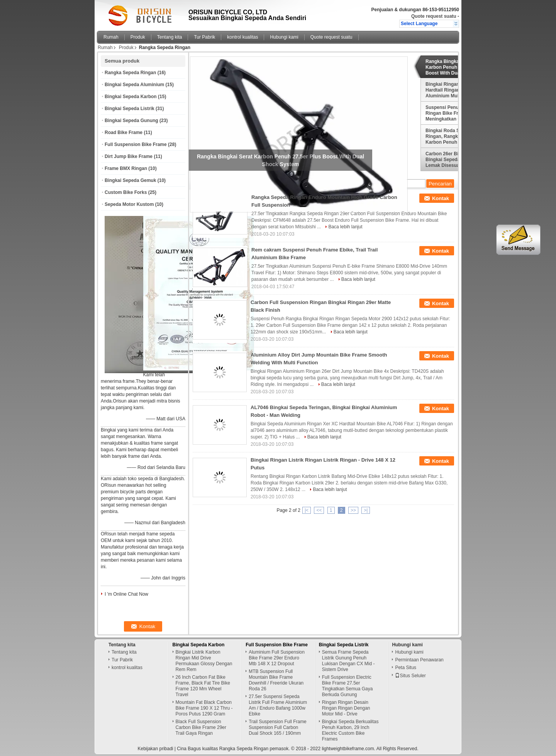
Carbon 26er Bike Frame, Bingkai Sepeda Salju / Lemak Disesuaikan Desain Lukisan (453, 160)
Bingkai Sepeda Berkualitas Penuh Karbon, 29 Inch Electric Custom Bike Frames (350, 730)
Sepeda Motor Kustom (129, 204)
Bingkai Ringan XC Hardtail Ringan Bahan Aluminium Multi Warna (451, 90)
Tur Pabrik (204, 37)
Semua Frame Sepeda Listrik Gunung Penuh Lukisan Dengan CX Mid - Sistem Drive (348, 661)
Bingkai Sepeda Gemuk (130, 180)
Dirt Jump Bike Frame (129, 156)
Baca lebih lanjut (345, 227)
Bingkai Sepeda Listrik (130, 109)
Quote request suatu (434, 16)
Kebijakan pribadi (155, 749)
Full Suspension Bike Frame (136, 144)
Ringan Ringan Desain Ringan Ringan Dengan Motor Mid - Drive (346, 708)
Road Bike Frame (124, 133)
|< (307, 510)
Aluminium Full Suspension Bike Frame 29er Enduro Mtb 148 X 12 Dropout (277, 658)
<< (319, 510)
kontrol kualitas (242, 37)
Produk (138, 37)
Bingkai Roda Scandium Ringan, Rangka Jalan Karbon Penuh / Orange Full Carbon (452, 136)
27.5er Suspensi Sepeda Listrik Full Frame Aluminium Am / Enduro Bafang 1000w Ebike (278, 705)
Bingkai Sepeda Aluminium (134, 85)
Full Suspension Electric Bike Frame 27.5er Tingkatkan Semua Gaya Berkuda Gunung (347, 686)
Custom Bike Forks (126, 192)
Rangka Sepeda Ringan (130, 73)
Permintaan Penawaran (419, 660)
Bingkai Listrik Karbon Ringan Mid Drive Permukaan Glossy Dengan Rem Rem (204, 661)
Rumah (111, 37)
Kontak (441, 198)
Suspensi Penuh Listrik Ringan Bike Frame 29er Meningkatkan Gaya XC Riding (452, 113)
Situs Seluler (410, 676)
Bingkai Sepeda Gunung (131, 121)
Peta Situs (406, 668)
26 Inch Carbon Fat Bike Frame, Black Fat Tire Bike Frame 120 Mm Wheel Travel (203, 686)
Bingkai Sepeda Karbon (131, 97)
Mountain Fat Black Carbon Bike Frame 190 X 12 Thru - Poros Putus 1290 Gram (204, 708)
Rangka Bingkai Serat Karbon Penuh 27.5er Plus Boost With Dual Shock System (454, 67)
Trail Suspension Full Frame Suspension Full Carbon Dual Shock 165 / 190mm (278, 727)
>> (353, 510)
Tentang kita (170, 37)
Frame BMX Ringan (126, 168)
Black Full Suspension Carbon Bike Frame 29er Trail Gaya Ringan (201, 727)
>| (366, 510)
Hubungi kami (284, 37)
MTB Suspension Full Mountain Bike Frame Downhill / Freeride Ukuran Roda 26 (276, 680)
